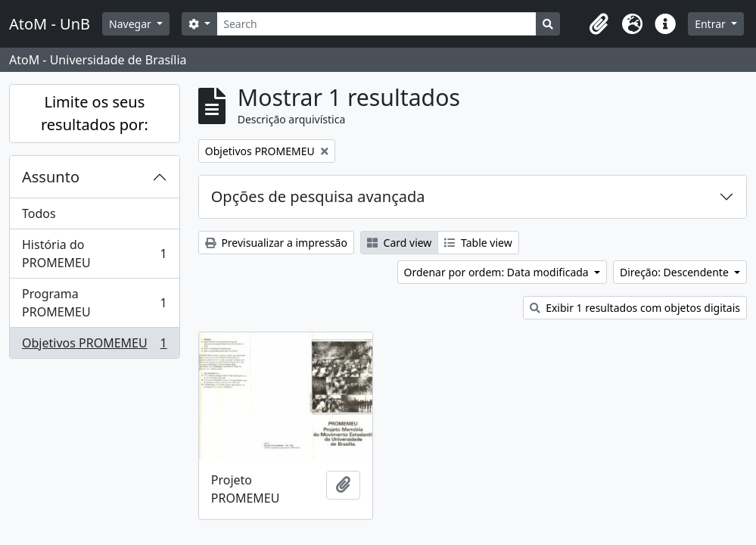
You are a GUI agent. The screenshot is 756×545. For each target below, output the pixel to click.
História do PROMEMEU (94, 254)
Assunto (51, 177)
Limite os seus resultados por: (95, 113)
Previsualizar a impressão (276, 243)
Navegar (131, 24)
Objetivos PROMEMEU (94, 346)
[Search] (376, 24)
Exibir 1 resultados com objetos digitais (635, 308)
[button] (599, 24)
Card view (399, 243)
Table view (478, 243)
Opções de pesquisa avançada (318, 196)
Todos (39, 213)
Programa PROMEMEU (94, 303)
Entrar (711, 24)
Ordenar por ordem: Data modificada (498, 272)
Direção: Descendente (676, 272)
